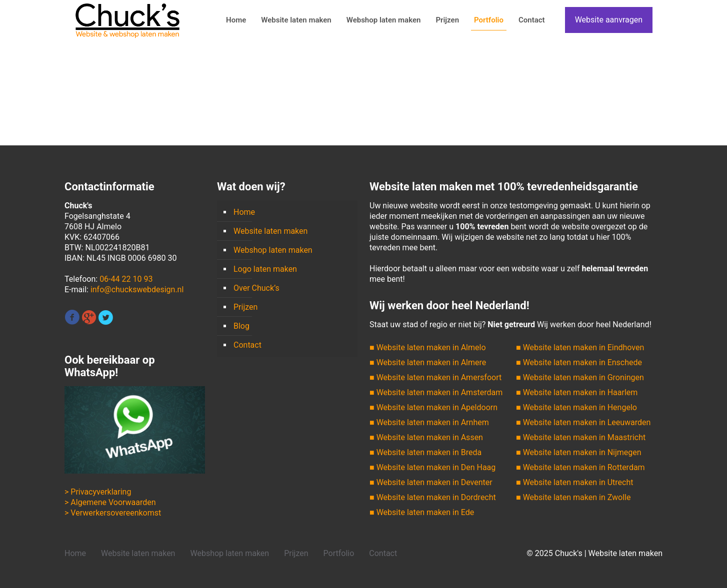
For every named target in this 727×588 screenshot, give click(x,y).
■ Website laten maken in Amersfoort (435, 377)
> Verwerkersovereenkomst (113, 513)
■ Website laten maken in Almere (428, 362)
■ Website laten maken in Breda (425, 452)
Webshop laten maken (273, 250)
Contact (247, 345)
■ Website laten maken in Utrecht (574, 482)
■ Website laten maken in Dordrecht (433, 497)
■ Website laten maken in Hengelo (576, 407)
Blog (241, 326)
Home (244, 212)
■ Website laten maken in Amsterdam (436, 392)
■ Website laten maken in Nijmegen (579, 452)
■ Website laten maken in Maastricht (581, 437)
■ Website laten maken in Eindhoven (580, 347)
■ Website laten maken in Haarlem (577, 392)
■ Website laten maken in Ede (422, 512)
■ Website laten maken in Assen (426, 437)
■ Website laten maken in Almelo (428, 347)
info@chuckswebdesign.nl (137, 290)
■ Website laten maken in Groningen (580, 377)
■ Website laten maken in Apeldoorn (433, 407)
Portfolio (339, 553)
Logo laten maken (265, 269)
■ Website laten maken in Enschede (579, 362)
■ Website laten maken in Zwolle (573, 497)
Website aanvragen (609, 20)
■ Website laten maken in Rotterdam (580, 467)
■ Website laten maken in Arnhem (429, 422)
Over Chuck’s (256, 288)
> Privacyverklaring (98, 492)
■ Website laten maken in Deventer (431, 482)
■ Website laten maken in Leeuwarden (583, 422)
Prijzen (245, 307)
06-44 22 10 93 (126, 279)
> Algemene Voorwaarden (110, 502)
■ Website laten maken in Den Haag (432, 467)
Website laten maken (270, 231)
